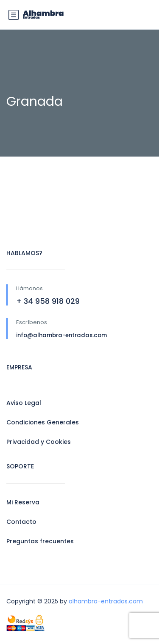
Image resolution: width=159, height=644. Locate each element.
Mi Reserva (23, 502)
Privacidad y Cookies (39, 442)
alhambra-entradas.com (106, 601)
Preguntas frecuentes (40, 541)
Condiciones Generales (43, 422)
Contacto (21, 522)
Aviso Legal (24, 403)
